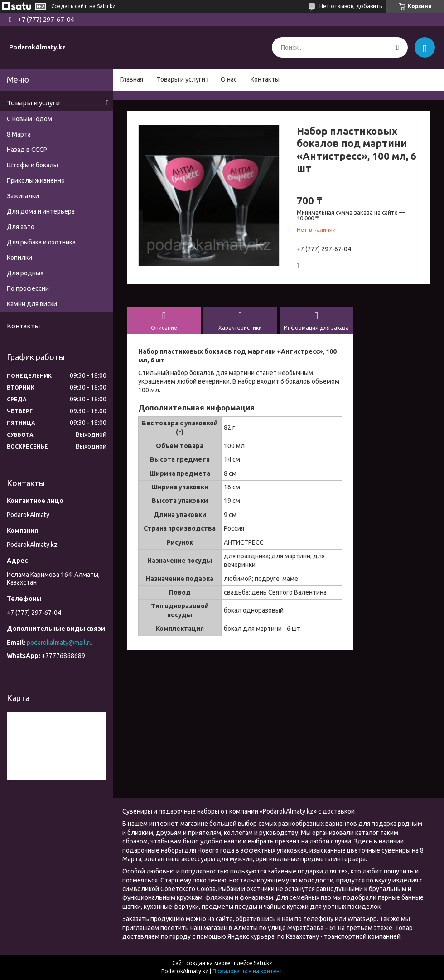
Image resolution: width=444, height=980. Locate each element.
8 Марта (19, 134)
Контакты (265, 79)
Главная (132, 79)
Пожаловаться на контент (248, 971)
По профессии (28, 288)
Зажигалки (23, 196)
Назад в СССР (27, 150)
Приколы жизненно (36, 180)
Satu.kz (263, 963)
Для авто (21, 227)
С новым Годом (29, 119)
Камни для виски (32, 304)
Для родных (25, 273)
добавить (369, 6)
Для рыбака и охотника (41, 242)
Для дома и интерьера (41, 211)
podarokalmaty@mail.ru (60, 643)
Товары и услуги (181, 79)
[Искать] (398, 47)
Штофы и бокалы (32, 165)
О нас (229, 79)
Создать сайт (69, 6)
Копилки (19, 258)
